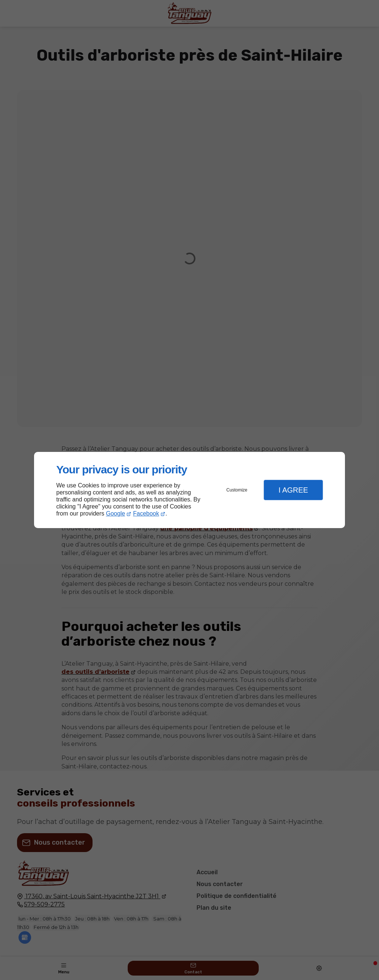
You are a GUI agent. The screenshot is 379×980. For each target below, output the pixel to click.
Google (115, 513)
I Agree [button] (293, 490)
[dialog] (189, 490)
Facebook (146, 513)
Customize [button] (237, 490)
